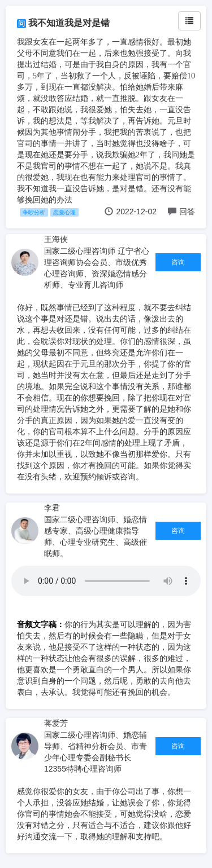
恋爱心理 (64, 212)
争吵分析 (34, 212)
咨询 (178, 262)
